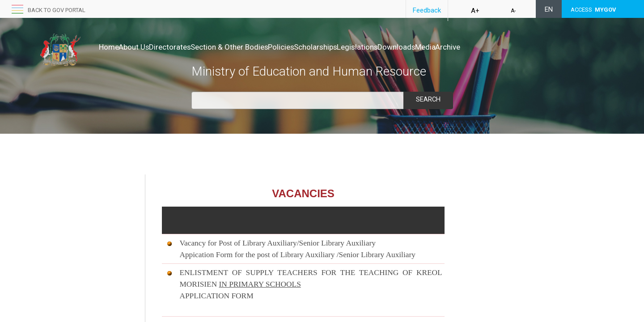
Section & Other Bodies (258, 47)
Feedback (427, 10)
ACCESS (593, 10)
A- (513, 11)
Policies (319, 47)
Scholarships (362, 47)
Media (500, 47)
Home (109, 47)
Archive (532, 47)
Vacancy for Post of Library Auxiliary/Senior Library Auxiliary (277, 243)
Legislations (414, 47)
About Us (143, 47)
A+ (475, 11)
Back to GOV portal (57, 10)
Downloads (462, 47)
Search (428, 99)
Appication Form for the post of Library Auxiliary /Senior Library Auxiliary (297, 255)
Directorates (189, 47)
